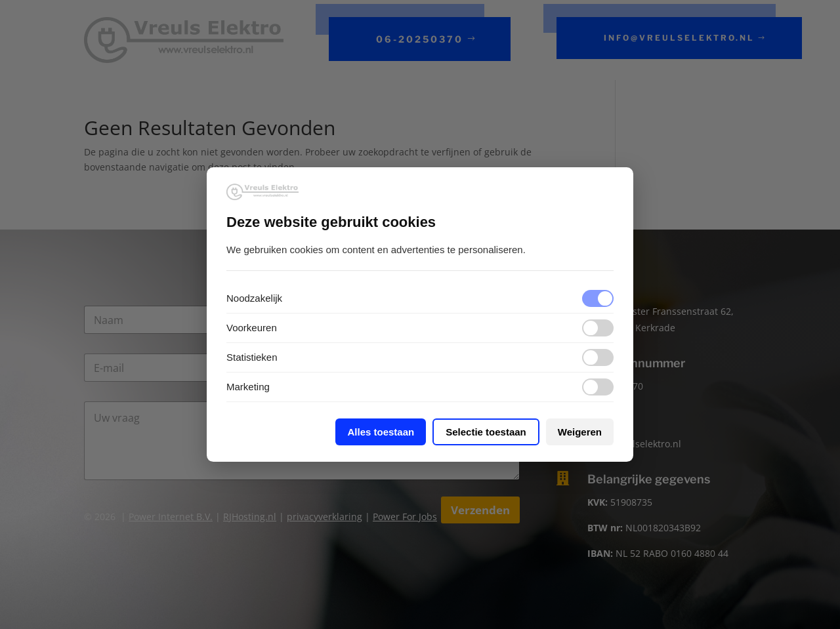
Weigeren (580, 432)
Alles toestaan (381, 432)
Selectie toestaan (486, 432)
